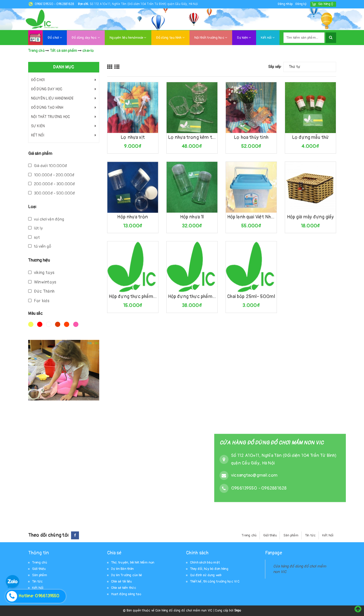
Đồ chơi (55, 38)
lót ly (36, 228)
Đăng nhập (285, 4)
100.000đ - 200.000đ (51, 175)
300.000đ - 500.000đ (52, 193)
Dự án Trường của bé (127, 575)
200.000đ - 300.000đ (52, 184)
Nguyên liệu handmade (128, 38)
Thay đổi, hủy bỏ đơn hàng (209, 569)
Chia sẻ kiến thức (124, 588)
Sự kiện (244, 38)
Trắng (49, 324)
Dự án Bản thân (123, 569)
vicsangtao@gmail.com (254, 475)
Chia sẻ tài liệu (122, 581)
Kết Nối (328, 535)
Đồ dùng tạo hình (170, 38)
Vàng (31, 324)
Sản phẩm (291, 535)
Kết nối (268, 38)
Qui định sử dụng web (206, 575)
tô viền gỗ (40, 246)
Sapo (238, 611)
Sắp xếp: (275, 67)
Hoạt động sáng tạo (126, 594)
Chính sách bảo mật (205, 563)
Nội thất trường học (211, 38)
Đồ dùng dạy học (86, 38)
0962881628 (65, 4)
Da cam (67, 324)
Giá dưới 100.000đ (48, 166)
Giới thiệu (270, 535)
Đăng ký (301, 4)
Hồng (76, 324)
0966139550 (44, 4)
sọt (34, 238)
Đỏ (40, 324)
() (326, 4)
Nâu (58, 324)
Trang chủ (249, 535)
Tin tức (310, 535)
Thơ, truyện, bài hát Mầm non (133, 563)
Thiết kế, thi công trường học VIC (215, 581)
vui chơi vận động (46, 219)
